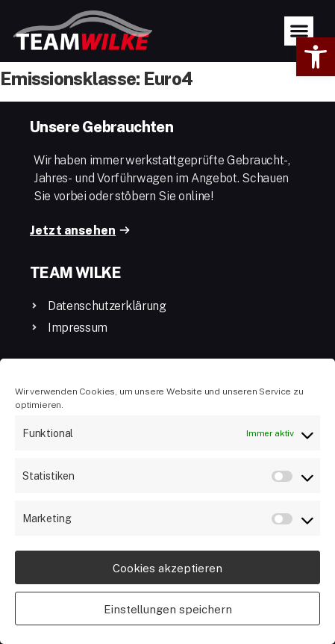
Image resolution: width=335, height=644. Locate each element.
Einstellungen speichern (168, 609)
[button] (316, 57)
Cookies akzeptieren (167, 568)
